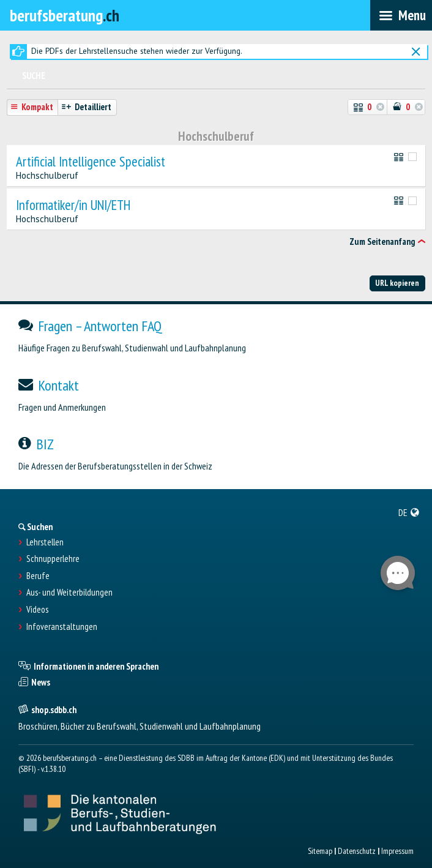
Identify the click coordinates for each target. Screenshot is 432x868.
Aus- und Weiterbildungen (69, 593)
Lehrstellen (45, 542)
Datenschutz (357, 851)
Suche (34, 76)
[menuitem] (409, 512)
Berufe (38, 576)
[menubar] (401, 15)
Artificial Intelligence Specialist (91, 162)
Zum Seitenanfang (382, 241)
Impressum (397, 851)
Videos (37, 610)
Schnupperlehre (53, 559)
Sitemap (320, 851)
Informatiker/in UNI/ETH (73, 205)
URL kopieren (397, 283)
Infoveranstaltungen (62, 627)
